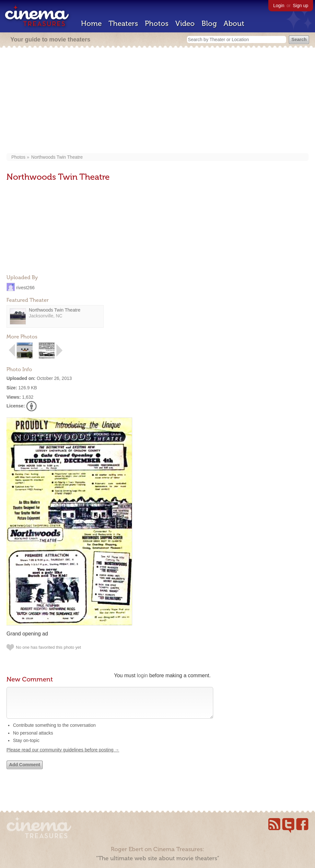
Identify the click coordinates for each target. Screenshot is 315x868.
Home (91, 23)
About (234, 23)
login (142, 675)
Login (279, 6)
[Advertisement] (157, 101)
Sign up (301, 6)
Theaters (123, 23)
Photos (157, 23)
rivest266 (25, 287)
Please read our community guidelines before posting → (63, 756)
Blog (209, 23)
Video (185, 23)
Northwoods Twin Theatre (57, 157)
